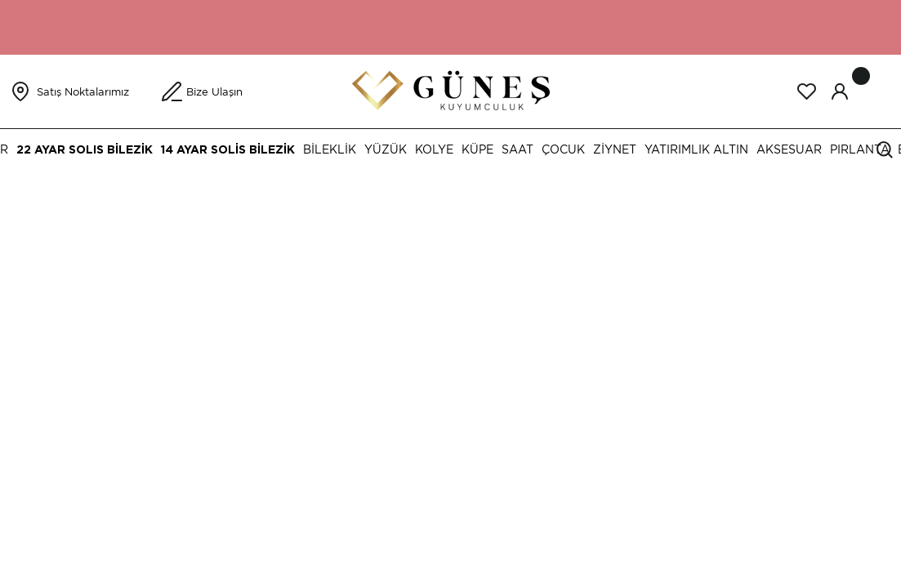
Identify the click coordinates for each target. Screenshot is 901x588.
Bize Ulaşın (214, 92)
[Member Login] (840, 91)
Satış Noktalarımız (83, 92)
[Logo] (451, 90)
